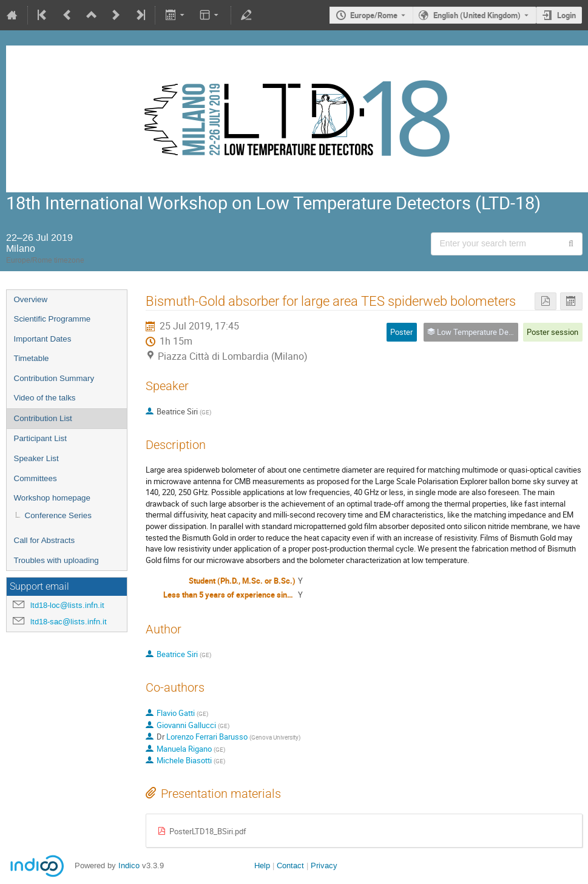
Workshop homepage (52, 498)
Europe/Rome (374, 15)
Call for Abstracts (45, 540)
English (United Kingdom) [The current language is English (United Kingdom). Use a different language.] (477, 15)
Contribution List (43, 418)
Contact (290, 865)
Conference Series (58, 515)
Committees (35, 478)
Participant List (40, 438)
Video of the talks (45, 398)
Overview (31, 299)
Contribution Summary (54, 378)
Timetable (32, 358)
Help (262, 865)
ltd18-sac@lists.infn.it (69, 622)
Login (566, 15)
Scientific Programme (52, 319)
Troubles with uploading (56, 560)
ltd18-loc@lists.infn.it (67, 605)
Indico (129, 865)
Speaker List (36, 458)
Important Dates (43, 339)
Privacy (324, 865)
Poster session (553, 332)
